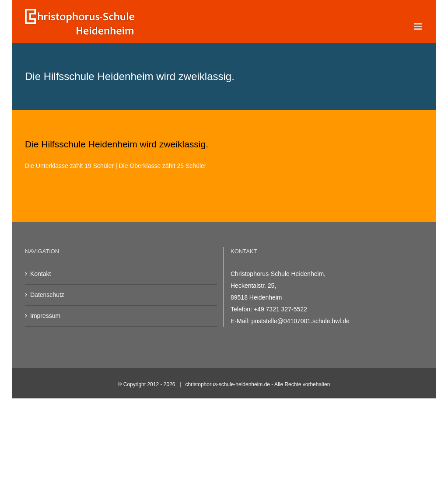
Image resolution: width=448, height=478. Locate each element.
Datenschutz (47, 295)
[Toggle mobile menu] (418, 26)
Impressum (45, 316)
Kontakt (40, 274)
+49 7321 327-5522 (280, 309)
